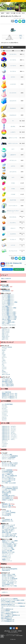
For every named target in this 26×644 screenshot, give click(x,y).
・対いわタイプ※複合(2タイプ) (9, 398)
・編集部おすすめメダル (7, 521)
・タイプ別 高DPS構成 (7, 404)
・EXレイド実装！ (6, 324)
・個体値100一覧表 (6, 507)
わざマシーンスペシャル (13, 143)
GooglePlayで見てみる (19, 269)
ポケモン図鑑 (13, 13)
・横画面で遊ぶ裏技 (6, 532)
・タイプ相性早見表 (6, 392)
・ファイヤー (4, 410)
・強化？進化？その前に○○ (8, 531)
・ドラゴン (4, 369)
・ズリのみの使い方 (6, 515)
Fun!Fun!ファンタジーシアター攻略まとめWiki (13, 600)
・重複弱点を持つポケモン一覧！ (9, 395)
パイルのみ (13, 194)
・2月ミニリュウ (5, 331)
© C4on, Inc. (13, 639)
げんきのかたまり (13, 115)
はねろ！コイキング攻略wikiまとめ (10, 612)
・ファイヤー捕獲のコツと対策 (9, 316)
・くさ (3, 352)
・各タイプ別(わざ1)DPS (7, 384)
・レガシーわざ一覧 (6, 379)
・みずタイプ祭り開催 (7, 551)
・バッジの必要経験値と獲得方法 (9, 488)
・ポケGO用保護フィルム (7, 584)
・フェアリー (4, 373)
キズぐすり (13, 77)
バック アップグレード (13, 206)
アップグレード (13, 240)
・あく (3, 370)
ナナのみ (13, 189)
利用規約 (20, 631)
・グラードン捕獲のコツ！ (8, 305)
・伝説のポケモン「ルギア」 (8, 432)
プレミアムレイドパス (13, 251)
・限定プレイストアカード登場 (9, 586)
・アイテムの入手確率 (7, 473)
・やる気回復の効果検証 (7, 471)
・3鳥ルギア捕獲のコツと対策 (9, 319)
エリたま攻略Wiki (5, 611)
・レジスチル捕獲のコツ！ (8, 295)
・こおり (3, 356)
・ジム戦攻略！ (5, 494)
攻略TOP (3, 13)
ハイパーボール (13, 66)
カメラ (13, 177)
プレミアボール (13, 71)
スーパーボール (13, 60)
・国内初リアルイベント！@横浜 (9, 541)
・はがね (3, 372)
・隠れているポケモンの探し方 (9, 528)
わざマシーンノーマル (13, 138)
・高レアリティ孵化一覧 (7, 506)
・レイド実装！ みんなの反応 (8, 483)
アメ (13, 121)
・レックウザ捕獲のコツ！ (8, 301)
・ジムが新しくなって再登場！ (9, 490)
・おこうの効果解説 (6, 514)
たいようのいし (13, 223)
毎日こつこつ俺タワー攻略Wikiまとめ (10, 615)
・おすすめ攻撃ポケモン (7, 497)
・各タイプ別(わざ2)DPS (7, 386)
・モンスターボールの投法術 (8, 466)
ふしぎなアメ (13, 132)
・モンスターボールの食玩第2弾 (9, 579)
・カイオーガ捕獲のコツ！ (8, 304)
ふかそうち (13, 166)
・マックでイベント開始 (7, 548)
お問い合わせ (7, 631)
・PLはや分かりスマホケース (8, 580)
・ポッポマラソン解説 (7, 455)
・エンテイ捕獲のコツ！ (7, 311)
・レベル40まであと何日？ (8, 529)
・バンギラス (4, 411)
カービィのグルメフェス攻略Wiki (9, 599)
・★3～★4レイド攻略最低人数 (9, 476)
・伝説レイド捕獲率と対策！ (8, 322)
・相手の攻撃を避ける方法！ (8, 496)
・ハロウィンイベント (7, 561)
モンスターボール (13, 54)
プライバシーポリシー (13, 632)
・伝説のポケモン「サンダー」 (9, 434)
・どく (3, 359)
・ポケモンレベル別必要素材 (8, 457)
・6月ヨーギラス (5, 336)
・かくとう (4, 357)
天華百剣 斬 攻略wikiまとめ (8, 605)
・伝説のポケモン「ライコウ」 (9, 429)
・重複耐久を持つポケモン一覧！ (9, 394)
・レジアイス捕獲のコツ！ (8, 296)
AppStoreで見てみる (7, 269)
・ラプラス (4, 414)
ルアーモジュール (13, 160)
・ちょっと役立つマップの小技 (9, 534)
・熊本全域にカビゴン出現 (8, 552)
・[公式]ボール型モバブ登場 (8, 574)
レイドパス (13, 245)
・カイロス (4, 419)
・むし (3, 364)
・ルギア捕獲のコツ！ (7, 306)
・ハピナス (4, 445)
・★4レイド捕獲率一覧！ (7, 474)
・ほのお (3, 350)
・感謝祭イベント (5, 559)
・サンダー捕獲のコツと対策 (8, 315)
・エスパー (4, 363)
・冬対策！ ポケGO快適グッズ (9, 583)
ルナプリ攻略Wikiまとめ (7, 614)
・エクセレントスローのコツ (8, 325)
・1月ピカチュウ (5, 329)
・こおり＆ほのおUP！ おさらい (9, 544)
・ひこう (3, 362)
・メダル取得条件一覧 (7, 520)
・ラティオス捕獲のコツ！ (8, 298)
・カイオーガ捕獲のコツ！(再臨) (9, 302)
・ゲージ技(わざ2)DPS (7, 383)
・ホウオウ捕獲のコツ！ (7, 309)
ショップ (21, 37)
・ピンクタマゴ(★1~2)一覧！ (8, 480)
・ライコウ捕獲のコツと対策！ (9, 312)
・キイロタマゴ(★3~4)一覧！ (8, 479)
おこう (13, 149)
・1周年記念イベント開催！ (8, 542)
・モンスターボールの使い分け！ (9, 464)
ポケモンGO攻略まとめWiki (8, 602)
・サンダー (4, 409)
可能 (21, 38)
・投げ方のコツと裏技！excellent (9, 463)
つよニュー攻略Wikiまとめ (8, 620)
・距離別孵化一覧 (5, 504)
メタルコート (13, 228)
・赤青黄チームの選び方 (7, 500)
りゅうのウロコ (13, 234)
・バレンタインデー (6, 555)
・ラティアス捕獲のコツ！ (8, 299)
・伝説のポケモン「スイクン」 (9, 431)
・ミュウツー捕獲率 (6, 321)
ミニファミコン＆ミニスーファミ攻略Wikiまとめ (13, 603)
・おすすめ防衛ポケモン (7, 498)
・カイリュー (4, 413)
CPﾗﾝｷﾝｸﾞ (23, 13)
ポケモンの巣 (18, 13)
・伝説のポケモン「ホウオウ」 (9, 426)
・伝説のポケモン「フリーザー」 (9, 435)
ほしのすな (13, 126)
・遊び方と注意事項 (6, 481)
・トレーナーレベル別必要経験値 (9, 456)
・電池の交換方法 (5, 570)
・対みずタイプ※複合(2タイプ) (9, 396)
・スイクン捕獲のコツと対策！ (9, 314)
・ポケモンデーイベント (7, 554)
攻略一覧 (8, 13)
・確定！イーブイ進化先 (7, 527)
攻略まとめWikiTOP (6, 279)
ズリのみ (13, 183)
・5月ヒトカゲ (5, 335)
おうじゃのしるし (13, 217)
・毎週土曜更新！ (5, 287)
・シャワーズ (4, 416)
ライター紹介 (14, 631)
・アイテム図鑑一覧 (6, 511)
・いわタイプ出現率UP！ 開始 (9, 545)
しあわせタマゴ (13, 155)
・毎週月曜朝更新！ (6, 291)
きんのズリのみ (13, 200)
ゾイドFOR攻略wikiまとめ (8, 621)
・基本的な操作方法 (6, 493)
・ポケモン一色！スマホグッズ (9, 582)
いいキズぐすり (13, 84)
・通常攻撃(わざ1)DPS (7, 381)
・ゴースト (4, 367)
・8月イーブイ (5, 339)
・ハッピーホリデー (6, 558)
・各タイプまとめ (5, 374)
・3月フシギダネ (5, 332)
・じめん (3, 360)
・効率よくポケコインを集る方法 (9, 487)
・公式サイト (4, 592)
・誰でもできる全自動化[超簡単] (9, 569)
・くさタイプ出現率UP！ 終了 (9, 546)
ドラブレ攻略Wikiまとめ (7, 609)
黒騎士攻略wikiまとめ (6, 618)
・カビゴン (4, 417)
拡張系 (21, 35)
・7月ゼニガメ (5, 338)
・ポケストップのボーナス (8, 459)
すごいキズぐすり (13, 93)
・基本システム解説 (6, 491)
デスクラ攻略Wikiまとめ (7, 617)
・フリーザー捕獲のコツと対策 (9, 318)
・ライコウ (4, 406)
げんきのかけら (13, 108)
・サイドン (4, 420)
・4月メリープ (5, 333)
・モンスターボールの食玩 (8, 577)
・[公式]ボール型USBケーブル (9, 576)
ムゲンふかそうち (13, 172)
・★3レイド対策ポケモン (7, 477)
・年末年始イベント (6, 557)
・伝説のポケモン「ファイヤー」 (9, 436)
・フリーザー (4, 407)
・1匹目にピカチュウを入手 (8, 525)
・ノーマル (4, 349)
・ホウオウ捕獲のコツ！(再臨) (9, 308)
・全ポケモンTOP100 (6, 347)
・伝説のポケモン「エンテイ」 (9, 428)
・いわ (3, 366)
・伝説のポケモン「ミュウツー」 (9, 438)
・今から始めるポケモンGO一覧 (9, 537)
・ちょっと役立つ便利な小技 (8, 535)
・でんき (3, 354)
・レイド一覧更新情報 (7, 470)
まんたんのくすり (13, 101)
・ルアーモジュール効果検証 (8, 513)
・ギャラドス (4, 441)
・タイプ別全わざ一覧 (7, 380)
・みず (3, 353)
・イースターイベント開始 (8, 549)
